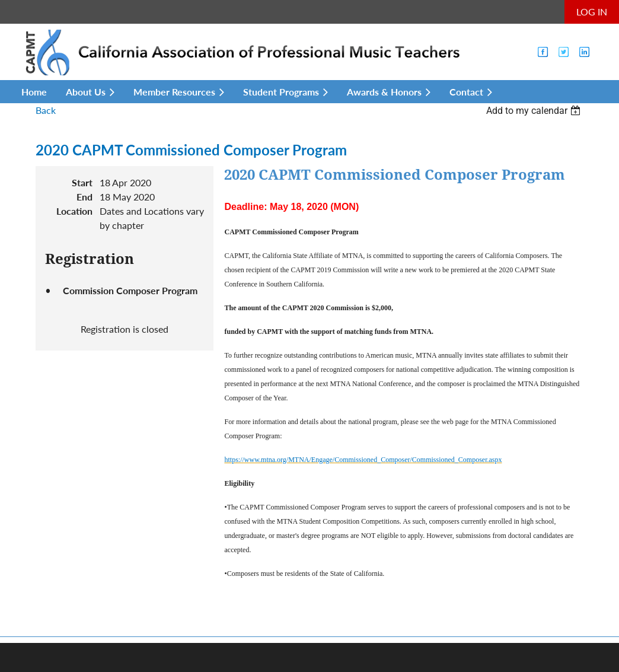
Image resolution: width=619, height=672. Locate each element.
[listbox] (535, 111)
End (84, 197)
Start (82, 182)
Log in (592, 12)
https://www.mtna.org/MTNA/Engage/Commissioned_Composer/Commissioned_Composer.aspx (363, 460)
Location (74, 211)
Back (46, 110)
